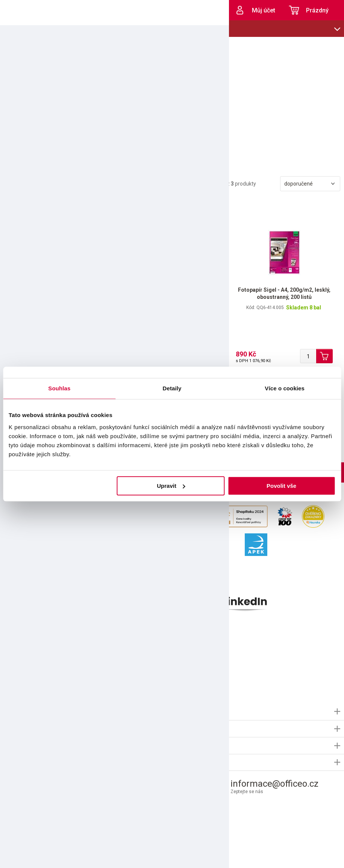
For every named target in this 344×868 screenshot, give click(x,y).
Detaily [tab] (172, 388)
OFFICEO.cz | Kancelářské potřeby (26, 10)
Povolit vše (281, 486)
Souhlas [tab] (59, 388)
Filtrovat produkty (31, 184)
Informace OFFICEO (27, 711)
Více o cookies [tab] (285, 388)
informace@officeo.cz (274, 784)
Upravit (171, 486)
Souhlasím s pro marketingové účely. (71, 672)
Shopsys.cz (205, 854)
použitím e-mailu (59, 672)
